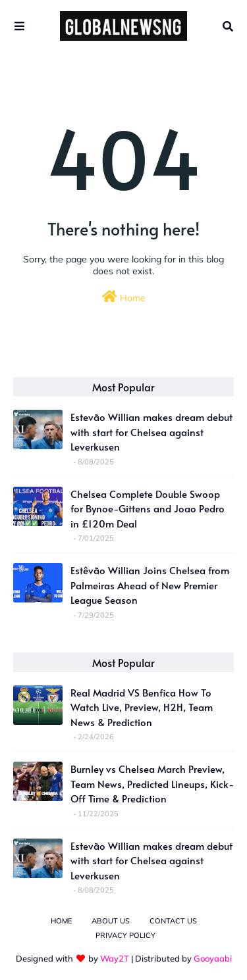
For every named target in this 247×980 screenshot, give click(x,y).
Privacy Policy (125, 935)
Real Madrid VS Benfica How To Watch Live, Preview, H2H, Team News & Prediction (142, 707)
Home (124, 297)
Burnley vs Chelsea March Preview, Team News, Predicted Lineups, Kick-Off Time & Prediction (152, 783)
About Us (111, 921)
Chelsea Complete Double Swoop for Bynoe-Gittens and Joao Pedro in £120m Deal (148, 508)
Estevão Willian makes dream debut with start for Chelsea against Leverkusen (151, 431)
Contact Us (173, 921)
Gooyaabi (213, 958)
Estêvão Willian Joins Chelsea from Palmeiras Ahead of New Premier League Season (150, 585)
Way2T (115, 958)
